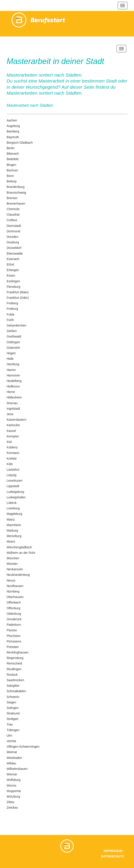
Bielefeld (13, 159)
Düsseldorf (14, 248)
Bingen (11, 165)
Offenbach (14, 602)
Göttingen (13, 342)
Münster (12, 564)
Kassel (11, 431)
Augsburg (13, 126)
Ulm (9, 736)
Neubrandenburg (18, 575)
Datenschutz (113, 856)
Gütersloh (13, 348)
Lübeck (12, 503)
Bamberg (13, 131)
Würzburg (13, 796)
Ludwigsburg (15, 492)
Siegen (11, 702)
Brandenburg (16, 187)
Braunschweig (16, 193)
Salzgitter (13, 686)
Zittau (10, 802)
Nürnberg (13, 591)
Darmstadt (14, 226)
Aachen (12, 120)
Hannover (13, 375)
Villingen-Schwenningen (23, 747)
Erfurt (10, 264)
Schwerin (13, 697)
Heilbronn (13, 386)
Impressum (113, 851)
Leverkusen (15, 481)
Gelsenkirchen (17, 325)
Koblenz (12, 447)
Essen (11, 275)
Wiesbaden (14, 758)
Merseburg (14, 536)
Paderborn (14, 625)
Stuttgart (12, 719)
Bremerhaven (16, 204)
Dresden (12, 237)
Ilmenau (12, 403)
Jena (10, 414)
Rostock (12, 675)
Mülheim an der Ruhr (21, 553)
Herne (11, 392)
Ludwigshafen (16, 497)
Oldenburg (14, 614)
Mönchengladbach (19, 547)
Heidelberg (14, 381)
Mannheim (14, 525)
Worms (11, 785)
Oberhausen (15, 597)
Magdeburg (14, 514)
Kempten (13, 436)
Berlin (11, 148)
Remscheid (14, 663)
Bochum (12, 170)
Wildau (11, 763)
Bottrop (12, 181)
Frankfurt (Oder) (18, 298)
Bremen (12, 198)
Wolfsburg (14, 780)
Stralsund (13, 713)
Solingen (13, 708)
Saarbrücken (15, 680)
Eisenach (13, 259)
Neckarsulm (15, 569)
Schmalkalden (16, 691)
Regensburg (15, 658)
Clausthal (13, 215)
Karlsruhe (13, 425)
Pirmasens (14, 641)
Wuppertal (14, 791)
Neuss (11, 580)
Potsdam (13, 647)
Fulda (10, 314)
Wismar (12, 774)
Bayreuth (13, 137)
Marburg (12, 530)
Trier (10, 725)
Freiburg (12, 309)
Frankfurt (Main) (18, 292)
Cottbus (12, 220)
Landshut (13, 470)
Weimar (12, 752)
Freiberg (12, 303)
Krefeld (11, 459)
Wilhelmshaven (17, 769)
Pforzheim (14, 636)
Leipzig (11, 475)
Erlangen (13, 270)
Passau (12, 630)
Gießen (12, 331)
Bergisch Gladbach (20, 143)
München (13, 558)
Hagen (11, 353)
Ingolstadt (13, 409)
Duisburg (13, 242)
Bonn (10, 176)
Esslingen (13, 281)
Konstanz (13, 453)
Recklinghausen (18, 652)
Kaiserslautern (17, 420)
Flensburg (13, 287)
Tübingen (13, 730)
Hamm (11, 370)
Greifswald (14, 336)
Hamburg (13, 364)
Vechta (11, 741)
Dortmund (13, 231)
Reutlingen (14, 669)
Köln (10, 464)
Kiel (9, 442)
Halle (10, 359)
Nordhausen (15, 586)
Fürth (10, 320)
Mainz (11, 519)
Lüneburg (13, 508)
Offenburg (13, 608)
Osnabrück (14, 619)
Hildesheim (14, 397)
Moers (11, 541)
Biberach (13, 154)
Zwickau (12, 807)
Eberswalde (15, 253)
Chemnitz (13, 209)
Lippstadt (13, 486)
